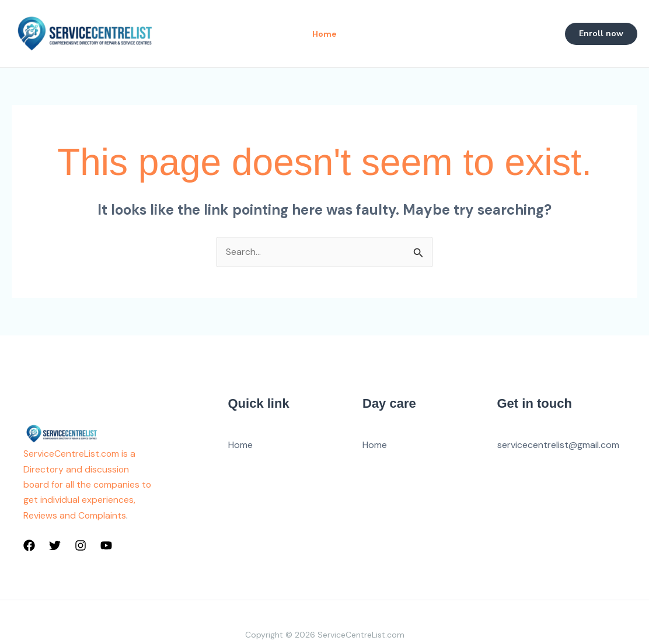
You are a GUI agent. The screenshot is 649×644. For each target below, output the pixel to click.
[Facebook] (29, 546)
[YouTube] (106, 546)
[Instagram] (81, 546)
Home (240, 445)
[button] (601, 34)
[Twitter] (55, 546)
